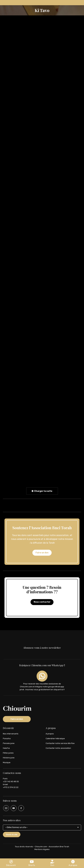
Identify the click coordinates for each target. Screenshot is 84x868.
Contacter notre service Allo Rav (60, 743)
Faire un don (42, 553)
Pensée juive (9, 743)
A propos (50, 734)
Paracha (7, 738)
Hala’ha (6, 748)
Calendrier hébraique (55, 738)
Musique (7, 762)
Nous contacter (42, 602)
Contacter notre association (58, 748)
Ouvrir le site (12, 835)
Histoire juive (9, 758)
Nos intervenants (11, 734)
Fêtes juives (8, 753)
